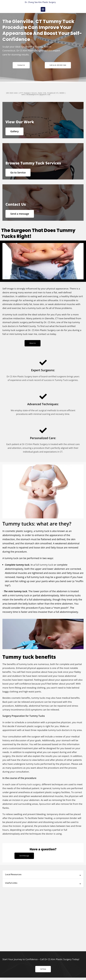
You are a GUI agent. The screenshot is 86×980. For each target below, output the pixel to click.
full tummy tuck (44, 565)
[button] (43, 9)
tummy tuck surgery (30, 784)
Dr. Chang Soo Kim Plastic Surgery (40, 2)
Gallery (14, 131)
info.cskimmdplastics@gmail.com (36, 94)
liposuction (45, 804)
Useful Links (11, 883)
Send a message (20, 214)
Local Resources (13, 874)
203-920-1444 (12, 93)
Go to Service (18, 173)
